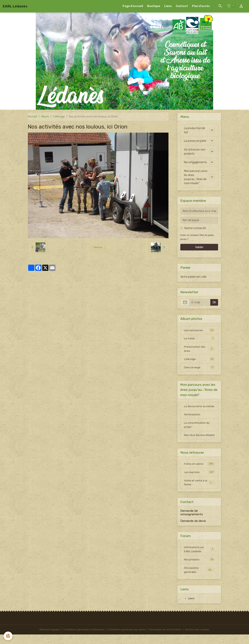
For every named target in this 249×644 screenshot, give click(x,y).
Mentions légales (49, 639)
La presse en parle (195, 141)
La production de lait (195, 130)
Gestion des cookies (198, 639)
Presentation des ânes (199, 349)
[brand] (15, 6)
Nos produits (199, 569)
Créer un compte (189, 235)
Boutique (154, 6)
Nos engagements (196, 162)
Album (45, 117)
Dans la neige (199, 368)
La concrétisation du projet (197, 430)
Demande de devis (193, 530)
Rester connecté (195, 228)
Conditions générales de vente (126, 639)
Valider (199, 247)
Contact (182, 6)
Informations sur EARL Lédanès (199, 558)
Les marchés (199, 481)
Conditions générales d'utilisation (83, 639)
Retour (98, 247)
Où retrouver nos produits (195, 152)
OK (214, 302)
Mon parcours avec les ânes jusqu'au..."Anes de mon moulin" (196, 177)
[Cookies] (8, 636)
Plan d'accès (201, 6)
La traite (199, 339)
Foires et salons (199, 473)
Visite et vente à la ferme (199, 492)
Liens (168, 6)
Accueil (32, 117)
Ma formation (193, 419)
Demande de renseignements (192, 522)
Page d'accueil (133, 6)
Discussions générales (199, 579)
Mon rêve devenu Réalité (195, 442)
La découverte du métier (195, 409)
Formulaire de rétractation (166, 639)
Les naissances (199, 330)
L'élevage (59, 117)
